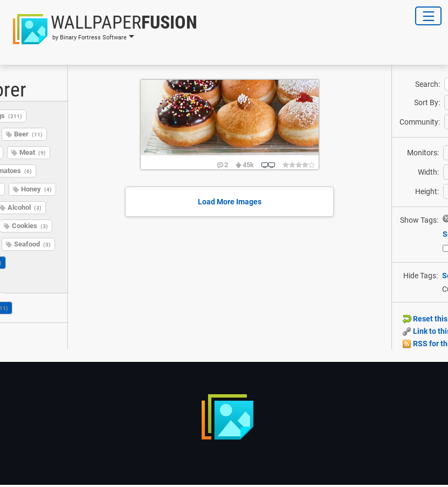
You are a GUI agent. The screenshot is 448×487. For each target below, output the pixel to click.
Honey (36, 189)
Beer (28, 134)
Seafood (32, 244)
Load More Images (230, 202)
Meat (33, 152)
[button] (102, 29)
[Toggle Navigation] (428, 16)
